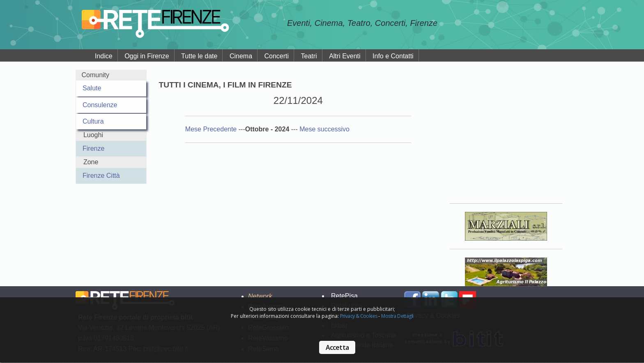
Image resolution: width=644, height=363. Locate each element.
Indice (104, 56)
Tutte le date (199, 56)
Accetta (337, 347)
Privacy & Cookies (359, 316)
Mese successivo (324, 129)
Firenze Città (101, 176)
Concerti (277, 56)
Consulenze (100, 105)
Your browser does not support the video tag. (506, 131)
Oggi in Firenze (147, 56)
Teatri (309, 56)
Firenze (93, 148)
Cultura (93, 121)
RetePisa (344, 296)
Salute (92, 88)
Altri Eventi (345, 56)
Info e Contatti (393, 56)
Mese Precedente (212, 129)
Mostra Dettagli (397, 316)
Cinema (241, 56)
